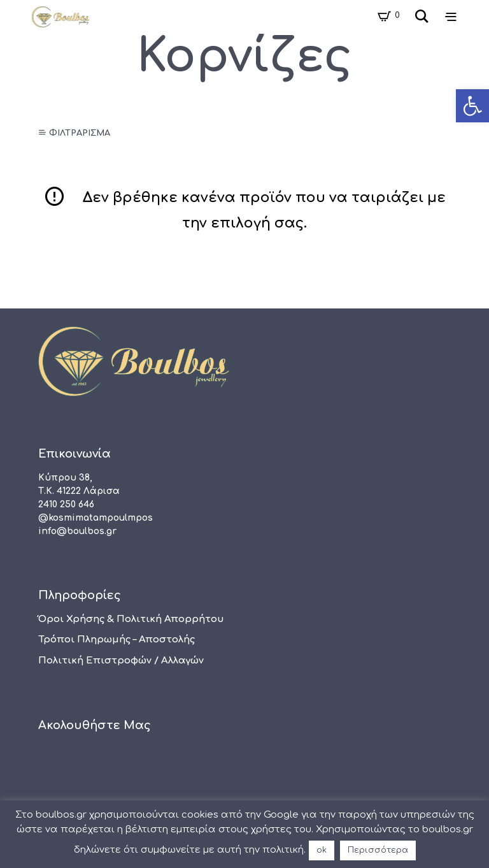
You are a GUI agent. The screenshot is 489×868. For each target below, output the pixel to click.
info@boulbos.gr (77, 531)
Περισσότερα (378, 850)
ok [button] (322, 850)
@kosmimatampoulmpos (96, 518)
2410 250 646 (66, 504)
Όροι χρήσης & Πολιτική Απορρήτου (131, 619)
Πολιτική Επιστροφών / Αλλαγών (121, 661)
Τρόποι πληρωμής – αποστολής (117, 640)
